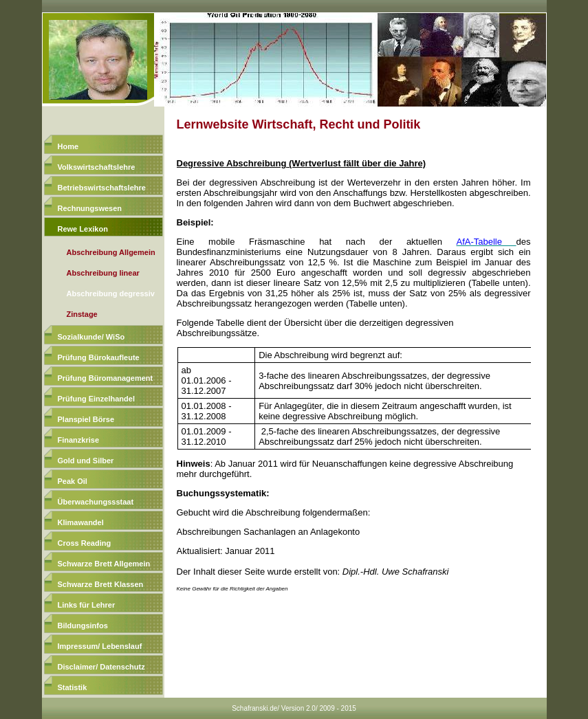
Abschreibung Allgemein (111, 252)
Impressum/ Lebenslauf (100, 646)
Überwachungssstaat (96, 502)
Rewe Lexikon (83, 229)
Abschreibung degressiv (111, 294)
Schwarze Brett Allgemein (104, 564)
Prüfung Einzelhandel (96, 399)
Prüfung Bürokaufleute (99, 357)
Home (68, 146)
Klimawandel (81, 522)
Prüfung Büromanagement (106, 378)
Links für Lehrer (87, 605)
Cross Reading (85, 543)
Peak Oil (73, 481)
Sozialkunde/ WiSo (91, 337)
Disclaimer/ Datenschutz (101, 667)
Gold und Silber (86, 461)
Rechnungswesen (90, 208)
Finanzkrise (79, 440)
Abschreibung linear (103, 273)
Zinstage (82, 314)
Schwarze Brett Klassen (101, 584)
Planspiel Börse (86, 419)
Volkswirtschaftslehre (97, 167)
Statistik (73, 687)
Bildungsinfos (83, 626)
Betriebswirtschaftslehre (102, 188)
